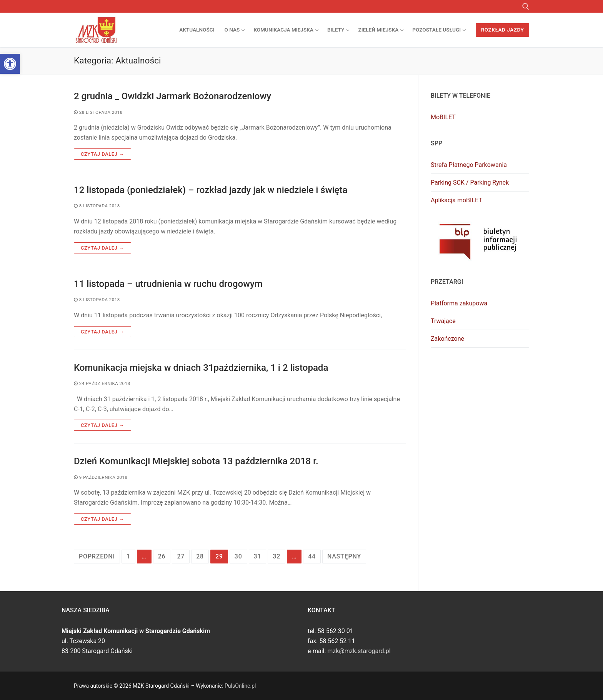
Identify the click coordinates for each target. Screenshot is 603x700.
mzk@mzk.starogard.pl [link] (359, 651)
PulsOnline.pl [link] (240, 686)
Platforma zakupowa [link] (459, 303)
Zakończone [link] (447, 339)
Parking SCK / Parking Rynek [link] (470, 182)
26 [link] (162, 556)
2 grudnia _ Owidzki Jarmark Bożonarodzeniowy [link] (172, 96)
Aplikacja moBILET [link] (456, 200)
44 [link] (312, 556)
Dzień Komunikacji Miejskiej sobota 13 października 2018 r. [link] (196, 461)
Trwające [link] (443, 321)
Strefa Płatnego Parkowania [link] (469, 165)
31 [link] (258, 556)
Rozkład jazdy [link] (503, 30)
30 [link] (238, 556)
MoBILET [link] (443, 117)
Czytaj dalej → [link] (102, 154)
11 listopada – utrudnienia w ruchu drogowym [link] (168, 284)
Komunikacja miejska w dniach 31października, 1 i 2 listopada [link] (201, 368)
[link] (10, 64)
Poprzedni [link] (97, 556)
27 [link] (181, 556)
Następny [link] (344, 556)
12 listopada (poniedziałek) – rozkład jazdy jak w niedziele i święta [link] (211, 190)
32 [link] (277, 556)
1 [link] (128, 556)
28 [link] (200, 556)
